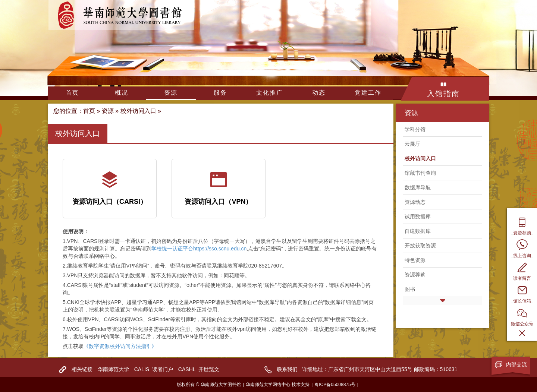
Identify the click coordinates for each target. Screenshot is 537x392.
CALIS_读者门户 (154, 369)
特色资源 (415, 260)
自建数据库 (418, 231)
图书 (410, 289)
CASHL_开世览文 (199, 369)
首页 (72, 93)
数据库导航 (418, 187)
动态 (319, 93)
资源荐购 (415, 275)
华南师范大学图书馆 (121, 15)
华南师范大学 (113, 369)
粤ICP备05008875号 (335, 385)
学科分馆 (415, 129)
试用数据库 (418, 216)
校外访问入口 (138, 111)
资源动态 (415, 202)
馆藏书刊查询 (420, 173)
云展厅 (412, 144)
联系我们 (287, 369)
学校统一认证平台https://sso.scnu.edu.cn (199, 249)
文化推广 (270, 93)
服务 (220, 93)
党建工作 (368, 93)
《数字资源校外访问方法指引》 (120, 346)
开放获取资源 (420, 246)
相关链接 (82, 369)
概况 (122, 93)
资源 (171, 93)
